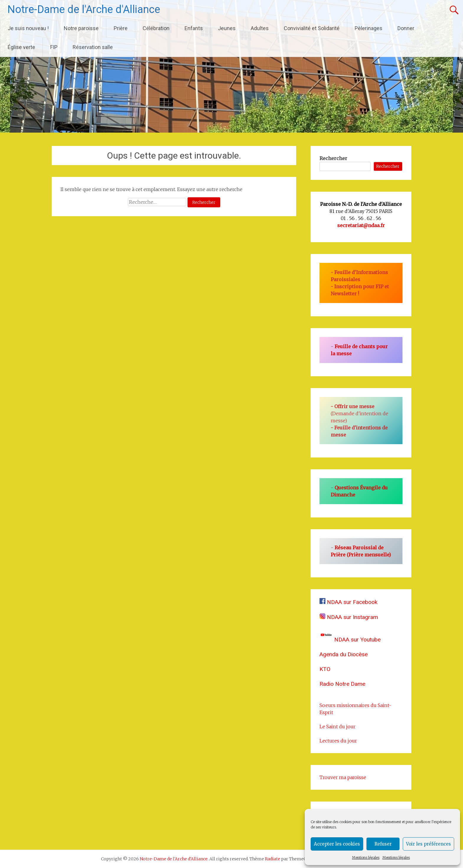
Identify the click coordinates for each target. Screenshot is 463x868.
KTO (325, 669)
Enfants (194, 28)
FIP (54, 47)
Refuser (383, 844)
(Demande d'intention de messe (360, 413)
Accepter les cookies (337, 844)
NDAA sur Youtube (350, 640)
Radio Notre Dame (342, 684)
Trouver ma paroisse (343, 777)
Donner (406, 28)
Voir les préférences (428, 844)
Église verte (21, 47)
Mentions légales (366, 858)
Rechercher (333, 158)
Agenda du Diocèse (344, 654)
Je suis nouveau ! (28, 28)
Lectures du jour (338, 741)
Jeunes (227, 28)
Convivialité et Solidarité (312, 28)
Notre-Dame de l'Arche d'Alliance (84, 9)
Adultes (260, 28)
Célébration (156, 28)
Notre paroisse (81, 28)
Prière (121, 28)
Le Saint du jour (338, 727)
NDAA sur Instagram (349, 617)
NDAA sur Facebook (348, 602)
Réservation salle (93, 47)
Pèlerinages (369, 28)
